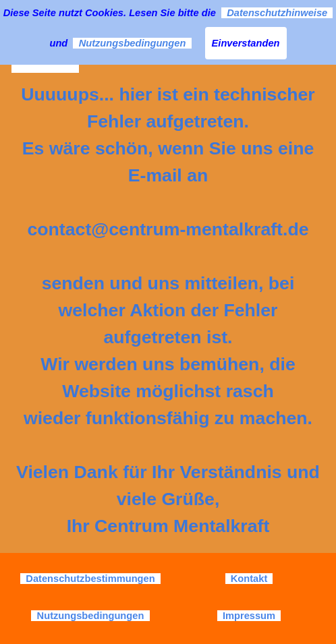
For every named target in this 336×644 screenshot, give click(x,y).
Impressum (249, 616)
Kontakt (249, 579)
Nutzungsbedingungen (132, 43)
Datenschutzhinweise (277, 13)
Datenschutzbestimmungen (90, 579)
